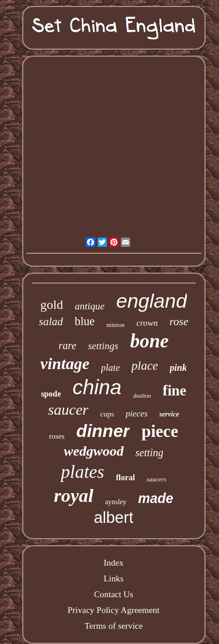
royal (74, 495)
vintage (65, 364)
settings (103, 346)
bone (150, 341)
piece (160, 431)
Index (113, 563)
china (97, 387)
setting (150, 453)
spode (51, 394)
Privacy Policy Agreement (114, 610)
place (145, 366)
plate (110, 368)
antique (90, 306)
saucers (157, 479)
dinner (103, 431)
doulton (142, 396)
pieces (136, 414)
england (152, 301)
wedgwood (94, 451)
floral (125, 478)
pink (178, 368)
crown (147, 323)
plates (82, 472)
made (156, 498)
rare (67, 346)
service (169, 414)
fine (175, 390)
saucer (68, 410)
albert (114, 518)
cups (107, 414)
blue (85, 321)
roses (57, 436)
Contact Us (114, 594)
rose (179, 321)
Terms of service (114, 626)
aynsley (116, 502)
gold (52, 304)
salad (51, 321)
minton (115, 325)
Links (113, 578)
